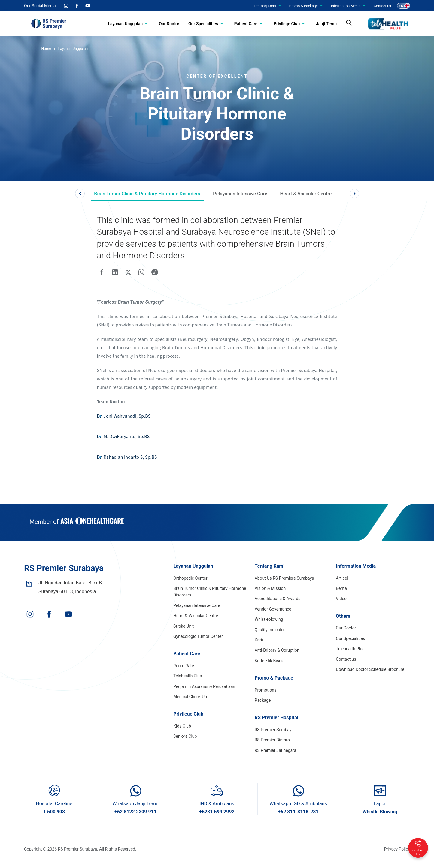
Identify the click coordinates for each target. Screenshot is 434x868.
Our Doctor (169, 24)
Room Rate (184, 666)
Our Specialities (203, 24)
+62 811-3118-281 (298, 812)
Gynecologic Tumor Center (198, 636)
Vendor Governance (273, 609)
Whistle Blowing (380, 812)
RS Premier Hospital (276, 718)
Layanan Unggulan (125, 24)
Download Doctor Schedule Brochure (370, 669)
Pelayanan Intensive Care (240, 194)
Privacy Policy (397, 849)
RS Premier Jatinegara (276, 750)
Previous (80, 194)
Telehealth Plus (188, 676)
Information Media (346, 6)
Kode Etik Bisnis (270, 661)
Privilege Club (287, 24)
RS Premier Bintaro (272, 740)
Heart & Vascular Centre (306, 194)
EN (401, 6)
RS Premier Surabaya (274, 730)
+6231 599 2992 (217, 812)
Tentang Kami (265, 6)
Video (341, 599)
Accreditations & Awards (278, 599)
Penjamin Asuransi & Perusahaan (204, 686)
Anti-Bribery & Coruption (277, 650)
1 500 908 (54, 812)
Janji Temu (326, 24)
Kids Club (182, 726)
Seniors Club (185, 736)
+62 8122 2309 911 (135, 812)
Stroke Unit (184, 626)
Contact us (382, 6)
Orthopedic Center (190, 578)
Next (354, 194)
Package (263, 700)
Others (343, 616)
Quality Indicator (270, 630)
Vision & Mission (270, 588)
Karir (259, 640)
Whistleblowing (269, 619)
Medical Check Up (190, 697)
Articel (342, 578)
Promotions (266, 690)
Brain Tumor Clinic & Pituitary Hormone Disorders (147, 194)
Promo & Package (303, 6)
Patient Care (246, 24)
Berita (341, 588)
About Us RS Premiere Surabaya (284, 578)
